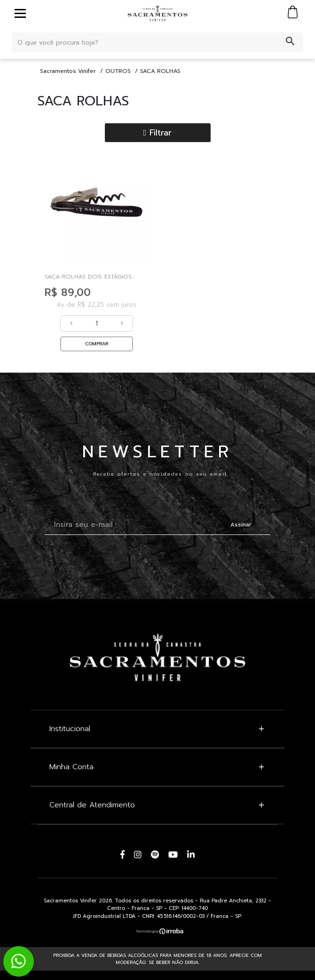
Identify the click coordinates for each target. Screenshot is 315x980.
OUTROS (118, 71)
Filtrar (158, 133)
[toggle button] (20, 13)
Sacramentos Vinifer (68, 71)
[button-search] (290, 42)
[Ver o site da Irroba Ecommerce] (157, 931)
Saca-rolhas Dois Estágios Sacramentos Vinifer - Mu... (88, 277)
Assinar (241, 525)
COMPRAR (97, 344)
